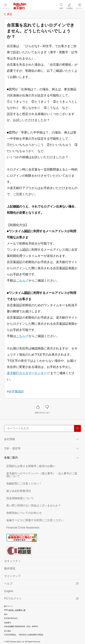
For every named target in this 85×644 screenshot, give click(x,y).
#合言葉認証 (15, 392)
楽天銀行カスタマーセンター (27, 373)
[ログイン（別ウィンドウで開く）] (79, 6)
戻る (10, 14)
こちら (21, 281)
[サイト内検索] (42, 428)
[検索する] (77, 428)
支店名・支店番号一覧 (17, 610)
